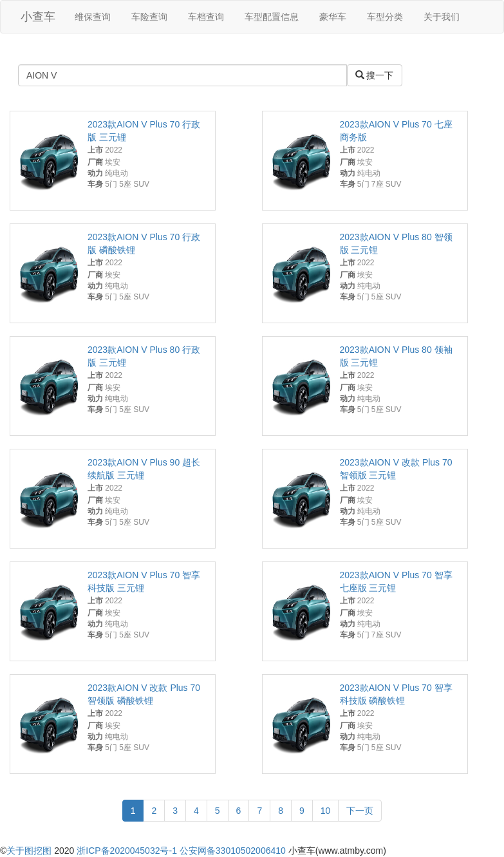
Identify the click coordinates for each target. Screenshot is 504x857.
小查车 (38, 17)
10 (326, 811)
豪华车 (333, 17)
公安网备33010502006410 (233, 851)
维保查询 (93, 17)
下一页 (360, 811)
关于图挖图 (29, 851)
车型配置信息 (272, 17)
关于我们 (442, 17)
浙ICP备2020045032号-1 (127, 851)
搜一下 (375, 75)
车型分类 (385, 17)
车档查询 (206, 17)
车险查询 (149, 17)
